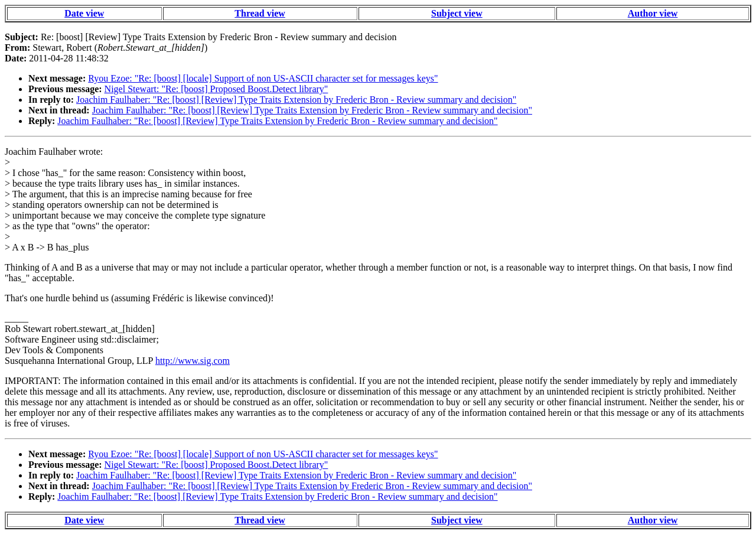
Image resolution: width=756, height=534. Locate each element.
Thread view (260, 13)
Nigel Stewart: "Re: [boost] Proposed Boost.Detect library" (216, 89)
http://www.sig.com (193, 361)
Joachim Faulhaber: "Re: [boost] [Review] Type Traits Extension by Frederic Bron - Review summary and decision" (296, 100)
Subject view (457, 13)
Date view (84, 13)
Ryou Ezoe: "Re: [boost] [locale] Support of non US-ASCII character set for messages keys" (263, 78)
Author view (653, 13)
